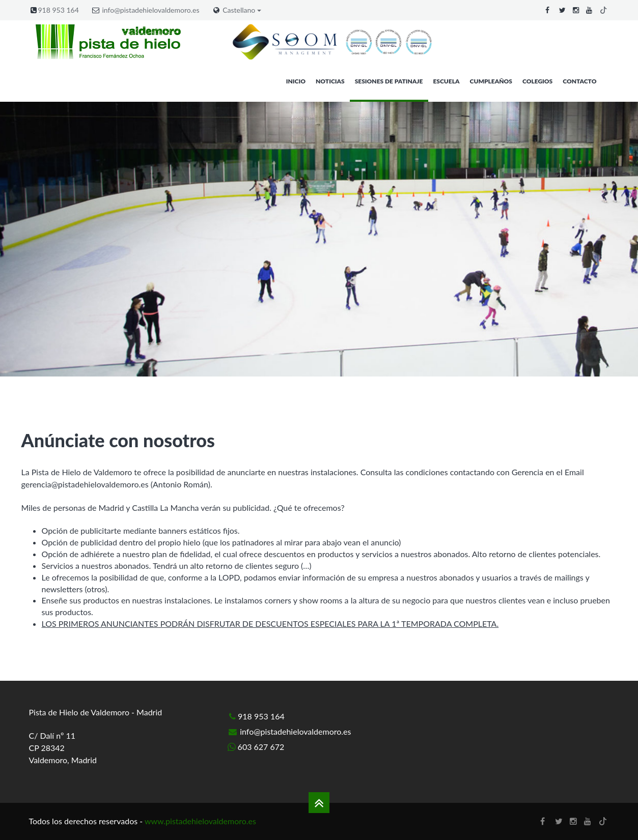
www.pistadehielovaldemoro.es (200, 821)
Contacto (579, 81)
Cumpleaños (491, 81)
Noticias (330, 81)
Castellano (242, 10)
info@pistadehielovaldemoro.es (150, 10)
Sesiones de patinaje (389, 81)
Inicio (296, 81)
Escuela (446, 81)
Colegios (537, 81)
